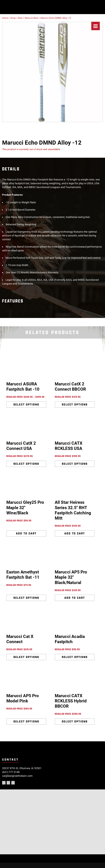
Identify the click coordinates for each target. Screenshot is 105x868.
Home (5, 18)
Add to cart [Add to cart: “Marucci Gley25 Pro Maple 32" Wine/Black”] (26, 533)
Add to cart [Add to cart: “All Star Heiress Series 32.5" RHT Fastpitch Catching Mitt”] (75, 533)
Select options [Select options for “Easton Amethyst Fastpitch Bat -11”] (26, 598)
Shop (13, 18)
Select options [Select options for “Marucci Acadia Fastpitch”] (75, 657)
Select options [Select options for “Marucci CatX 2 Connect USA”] (26, 464)
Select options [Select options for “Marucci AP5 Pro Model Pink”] (26, 721)
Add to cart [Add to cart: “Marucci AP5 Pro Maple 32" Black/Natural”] (75, 598)
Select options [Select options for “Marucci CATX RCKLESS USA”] (75, 464)
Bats (20, 18)
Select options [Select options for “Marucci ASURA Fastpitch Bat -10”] (26, 404)
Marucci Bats (31, 18)
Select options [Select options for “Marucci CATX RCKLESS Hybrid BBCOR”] (75, 721)
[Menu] (96, 26)
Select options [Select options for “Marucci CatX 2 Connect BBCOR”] (75, 404)
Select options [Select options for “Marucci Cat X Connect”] (26, 657)
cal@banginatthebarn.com (17, 776)
